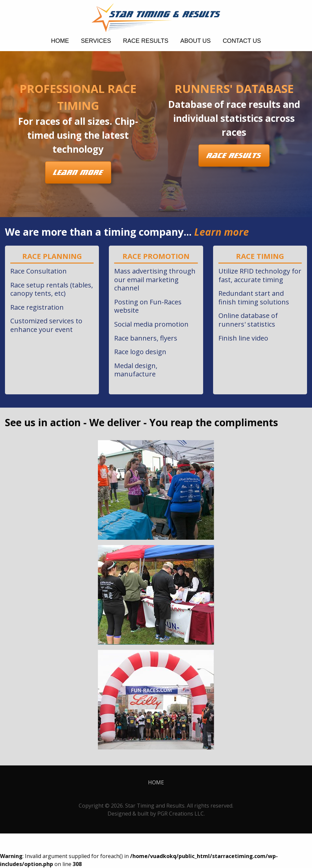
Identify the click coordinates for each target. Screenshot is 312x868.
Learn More (78, 173)
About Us (195, 41)
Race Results (146, 41)
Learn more (222, 232)
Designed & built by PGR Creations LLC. (156, 814)
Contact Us (242, 41)
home (60, 41)
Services (96, 41)
